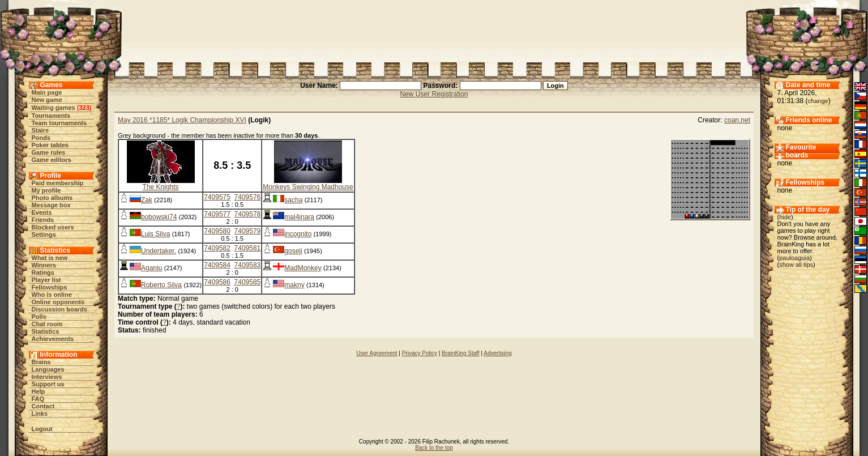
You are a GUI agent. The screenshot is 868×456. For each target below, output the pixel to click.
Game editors (52, 160)
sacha (293, 200)
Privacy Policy (420, 353)
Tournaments (51, 116)
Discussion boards (59, 309)
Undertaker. (159, 251)
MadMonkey (303, 268)
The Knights (161, 187)
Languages (48, 369)
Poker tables (50, 145)
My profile (46, 190)
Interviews (47, 377)
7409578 (248, 214)
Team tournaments (59, 123)
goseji (293, 251)
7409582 (217, 248)
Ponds (41, 138)
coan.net (737, 120)
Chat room (47, 324)
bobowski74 (159, 217)
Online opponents (58, 302)
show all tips (796, 265)
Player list (46, 280)
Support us (48, 384)
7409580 (217, 231)
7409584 (217, 265)
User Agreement (377, 353)
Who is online (52, 295)
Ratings (43, 272)
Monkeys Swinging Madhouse (308, 187)
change (818, 101)
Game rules (49, 152)
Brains (41, 362)
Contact (43, 406)
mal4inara (299, 217)
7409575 (217, 197)
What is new (50, 258)
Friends (43, 220)
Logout (42, 429)
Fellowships (50, 287)
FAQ (38, 399)
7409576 (248, 197)
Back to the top (434, 448)
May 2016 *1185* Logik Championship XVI (182, 120)
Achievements (53, 339)
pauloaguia (794, 258)
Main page (47, 92)
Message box (51, 205)
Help (39, 391)
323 (84, 108)
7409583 (248, 265)
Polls (39, 317)
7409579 (248, 231)
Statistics (46, 331)
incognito (298, 234)
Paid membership (58, 183)
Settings (44, 235)
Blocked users (53, 227)
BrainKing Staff (461, 353)
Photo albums (52, 198)
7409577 (217, 214)
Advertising (497, 353)
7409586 (217, 282)
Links (40, 414)
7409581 (248, 248)
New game (47, 100)
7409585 (248, 282)
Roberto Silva (161, 285)
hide (785, 217)
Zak (147, 200)
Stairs (40, 130)
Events (42, 212)
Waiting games (54, 108)
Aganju (151, 268)
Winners (44, 265)
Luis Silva (155, 234)
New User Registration (434, 94)
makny (294, 285)
